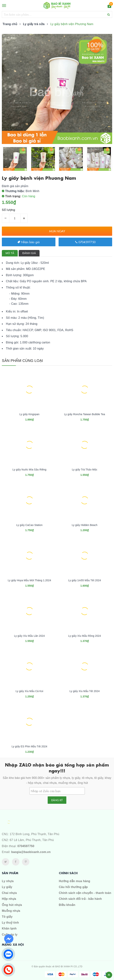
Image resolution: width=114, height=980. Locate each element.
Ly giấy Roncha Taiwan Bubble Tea (85, 414)
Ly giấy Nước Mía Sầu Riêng (29, 470)
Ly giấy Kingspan (29, 414)
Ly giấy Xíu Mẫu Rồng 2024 (85, 636)
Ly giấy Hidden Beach (85, 525)
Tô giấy (7, 917)
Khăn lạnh (9, 928)
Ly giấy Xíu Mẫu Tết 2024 (85, 691)
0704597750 (85, 242)
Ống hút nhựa (12, 905)
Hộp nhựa (9, 899)
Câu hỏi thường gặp (73, 887)
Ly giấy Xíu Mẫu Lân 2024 (29, 636)
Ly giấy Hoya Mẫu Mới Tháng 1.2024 (29, 580)
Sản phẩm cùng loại (22, 361)
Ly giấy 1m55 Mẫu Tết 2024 (85, 580)
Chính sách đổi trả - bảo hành (80, 899)
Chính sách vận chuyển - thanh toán (85, 893)
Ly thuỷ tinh (10, 923)
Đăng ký (57, 800)
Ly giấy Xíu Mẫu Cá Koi (29, 691)
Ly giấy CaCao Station (29, 525)
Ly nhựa (8, 881)
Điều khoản (67, 905)
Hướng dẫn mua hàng (75, 881)
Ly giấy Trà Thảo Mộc (85, 470)
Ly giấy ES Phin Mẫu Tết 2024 (29, 746)
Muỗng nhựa (11, 911)
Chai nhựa (9, 893)
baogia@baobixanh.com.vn (31, 852)
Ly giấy (7, 887)
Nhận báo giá (29, 242)
